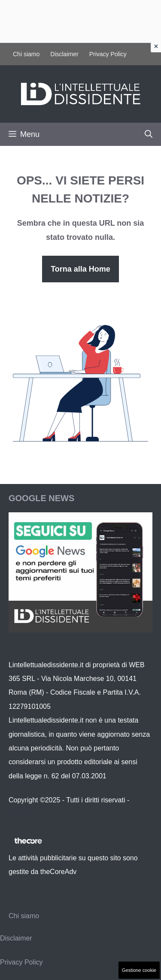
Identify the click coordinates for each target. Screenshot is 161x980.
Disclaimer (64, 54)
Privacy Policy (108, 54)
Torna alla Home (80, 269)
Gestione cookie (139, 970)
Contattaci (24, 814)
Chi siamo (26, 54)
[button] (149, 134)
